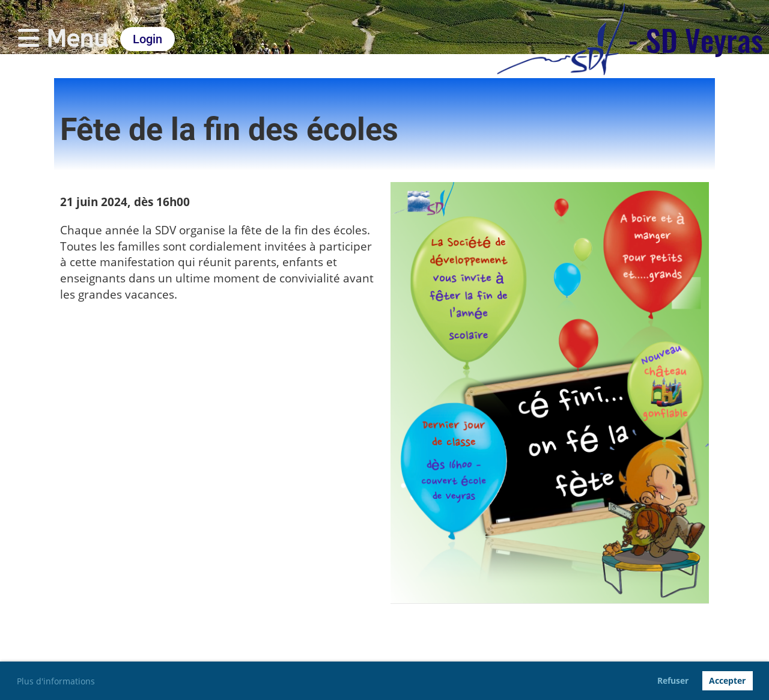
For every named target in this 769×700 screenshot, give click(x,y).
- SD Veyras (695, 39)
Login (147, 39)
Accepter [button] (727, 680)
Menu (63, 39)
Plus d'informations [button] (56, 681)
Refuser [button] (673, 680)
